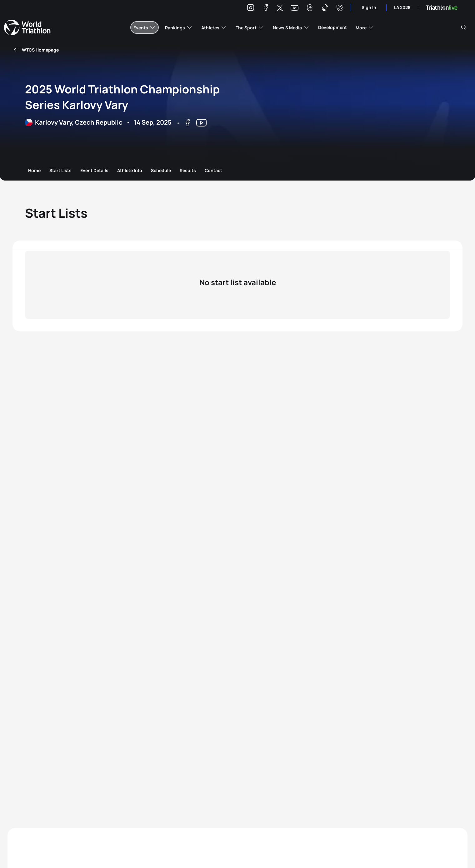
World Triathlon (27, 27)
